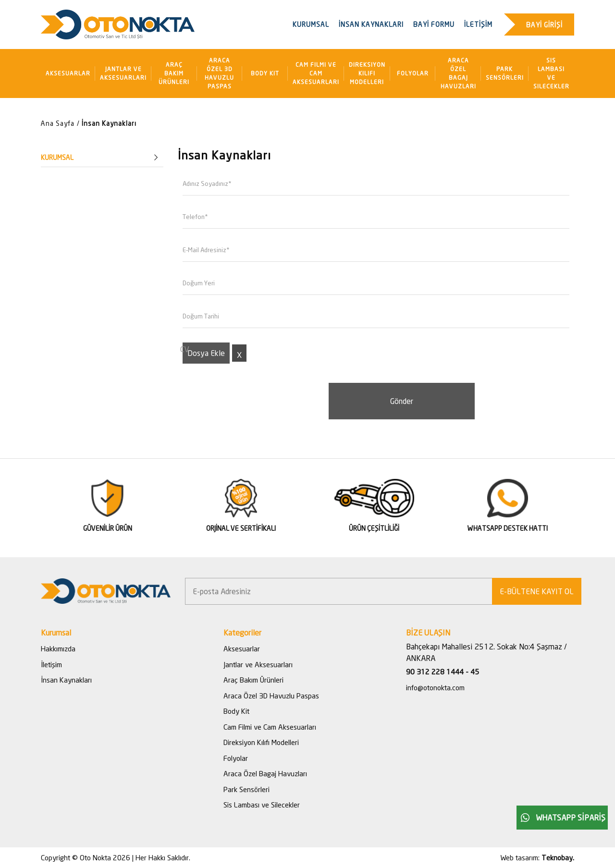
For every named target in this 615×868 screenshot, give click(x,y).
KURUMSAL (311, 24)
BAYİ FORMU (434, 24)
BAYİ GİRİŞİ (544, 25)
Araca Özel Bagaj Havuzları (458, 73)
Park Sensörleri (505, 73)
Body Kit (265, 73)
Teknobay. (558, 857)
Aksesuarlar (68, 73)
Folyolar (413, 73)
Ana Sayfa (58, 123)
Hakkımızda (58, 648)
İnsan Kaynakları (109, 123)
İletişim (51, 664)
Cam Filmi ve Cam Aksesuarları (316, 73)
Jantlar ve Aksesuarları (123, 73)
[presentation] (251, 402)
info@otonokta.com (435, 687)
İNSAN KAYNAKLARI (371, 24)
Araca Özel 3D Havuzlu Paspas (219, 73)
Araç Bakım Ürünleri (174, 73)
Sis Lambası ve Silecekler (551, 73)
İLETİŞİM (478, 24)
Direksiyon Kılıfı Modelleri (367, 73)
